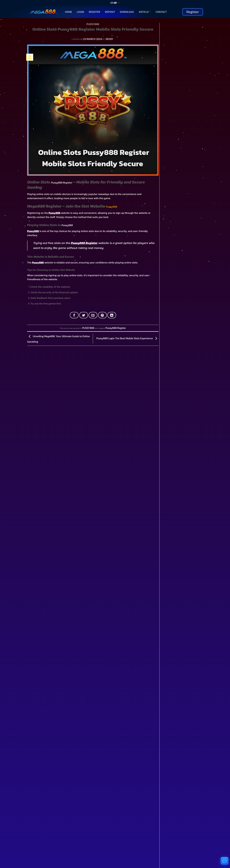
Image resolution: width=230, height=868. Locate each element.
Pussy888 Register (62, 183)
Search (164, 25)
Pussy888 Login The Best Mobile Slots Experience (128, 338)
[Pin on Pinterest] (102, 315)
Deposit (110, 12)
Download (127, 12)
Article (145, 12)
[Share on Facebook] (74, 315)
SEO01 (109, 39)
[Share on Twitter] (84, 315)
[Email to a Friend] (93, 315)
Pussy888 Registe (116, 328)
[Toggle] (26, 444)
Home (69, 12)
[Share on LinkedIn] (112, 315)
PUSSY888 (93, 24)
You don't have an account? (21, 694)
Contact (161, 12)
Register (94, 12)
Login (80, 12)
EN (115, 3)
